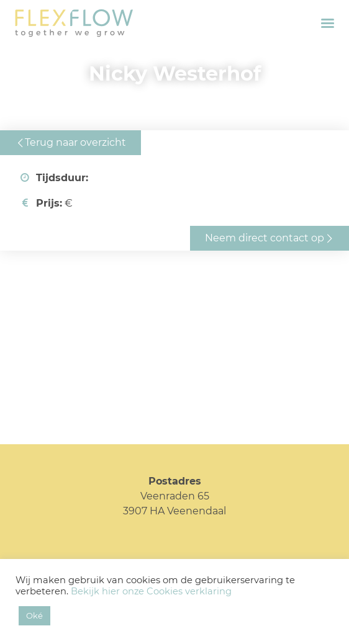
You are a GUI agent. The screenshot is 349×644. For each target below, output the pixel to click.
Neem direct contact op (265, 238)
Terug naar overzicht (75, 142)
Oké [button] (34, 615)
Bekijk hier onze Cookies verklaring (151, 591)
